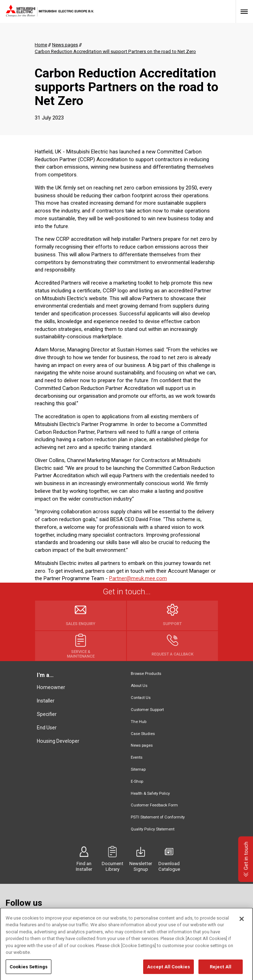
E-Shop (137, 781)
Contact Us (141, 698)
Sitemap (138, 769)
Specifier (47, 714)
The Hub (139, 722)
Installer (46, 701)
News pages (142, 745)
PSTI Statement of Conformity (158, 817)
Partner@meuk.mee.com (138, 578)
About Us (139, 686)
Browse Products (146, 674)
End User (47, 728)
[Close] (242, 928)
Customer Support (147, 710)
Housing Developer (58, 741)
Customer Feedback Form (154, 805)
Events (137, 757)
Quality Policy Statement (153, 829)
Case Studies (143, 734)
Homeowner (51, 687)
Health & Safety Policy (150, 794)
